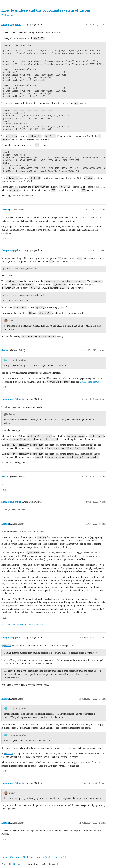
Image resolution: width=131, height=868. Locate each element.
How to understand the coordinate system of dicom (46, 10)
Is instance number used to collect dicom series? (24, 625)
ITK (3, 3)
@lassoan (6, 646)
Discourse (18, 864)
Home (4, 857)
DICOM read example (90, 382)
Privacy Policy (62, 857)
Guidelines (28, 857)
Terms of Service (44, 857)
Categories (15, 857)
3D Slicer (8, 753)
